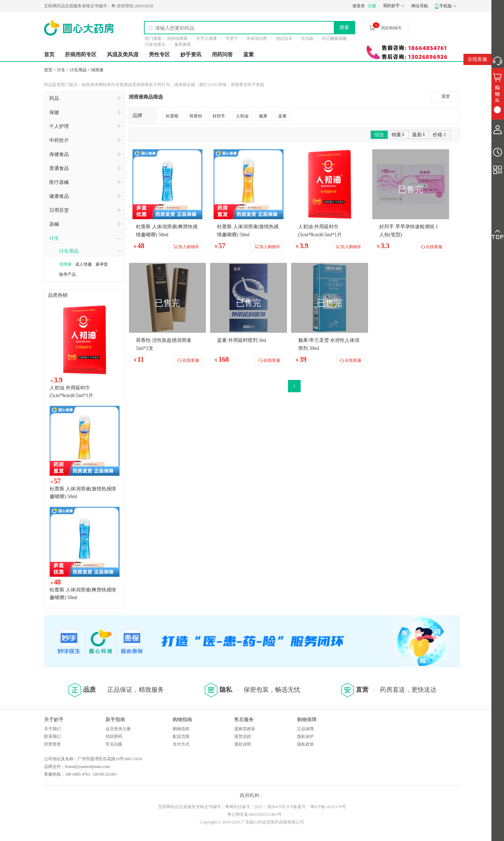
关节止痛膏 (207, 38)
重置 (446, 96)
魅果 (263, 116)
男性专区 (159, 55)
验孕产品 (67, 274)
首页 (49, 55)
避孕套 (102, 264)
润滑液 (97, 70)
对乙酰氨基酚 (334, 38)
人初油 (242, 116)
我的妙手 (391, 6)
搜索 (344, 27)
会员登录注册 (118, 729)
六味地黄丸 (155, 44)
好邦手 (219, 116)
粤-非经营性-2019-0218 (99, 6)
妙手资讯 (191, 55)
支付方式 (181, 744)
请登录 (359, 6)
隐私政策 (305, 744)
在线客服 (477, 59)
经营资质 (52, 744)
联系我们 (52, 736)
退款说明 (243, 744)
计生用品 (78, 70)
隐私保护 (305, 736)
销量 (398, 135)
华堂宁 (232, 38)
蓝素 (249, 55)
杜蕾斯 (172, 116)
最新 (419, 135)
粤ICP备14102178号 (328, 807)
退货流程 (243, 736)
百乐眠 (307, 38)
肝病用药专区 (81, 55)
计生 (61, 70)
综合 (379, 135)
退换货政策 (245, 729)
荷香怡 (196, 116)
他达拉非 (284, 38)
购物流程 (181, 729)
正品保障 (305, 729)
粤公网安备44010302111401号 (254, 814)
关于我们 (52, 729)
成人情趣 (84, 264)
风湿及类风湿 (123, 55)
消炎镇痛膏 (177, 38)
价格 (440, 135)
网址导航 (420, 6)
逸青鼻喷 (182, 44)
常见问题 (114, 744)
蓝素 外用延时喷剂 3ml (242, 340)
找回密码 (114, 736)
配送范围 (181, 736)
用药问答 (222, 55)
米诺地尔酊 (257, 38)
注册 (372, 6)
